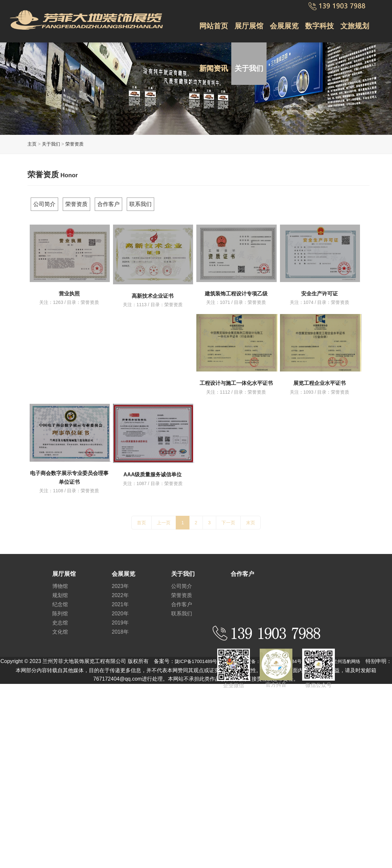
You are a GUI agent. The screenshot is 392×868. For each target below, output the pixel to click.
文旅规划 (348, 17)
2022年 (120, 591)
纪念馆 (60, 600)
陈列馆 (60, 610)
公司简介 (51, 202)
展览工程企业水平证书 (319, 379)
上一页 (164, 519)
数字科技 (314, 17)
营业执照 (69, 289)
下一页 (228, 519)
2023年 (120, 582)
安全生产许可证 (319, 289)
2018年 (120, 628)
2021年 (120, 600)
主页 (32, 144)
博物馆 (60, 582)
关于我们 (247, 45)
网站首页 (213, 17)
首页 (141, 519)
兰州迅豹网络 (364, 657)
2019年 (120, 619)
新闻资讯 (213, 45)
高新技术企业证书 (153, 292)
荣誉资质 (74, 144)
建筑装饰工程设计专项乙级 (236, 289)
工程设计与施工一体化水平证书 (236, 379)
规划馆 (60, 591)
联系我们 (172, 202)
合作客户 (132, 202)
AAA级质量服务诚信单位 (153, 471)
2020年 (120, 610)
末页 (251, 519)
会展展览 (280, 17)
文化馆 (60, 628)
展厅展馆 (247, 17)
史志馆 (60, 619)
